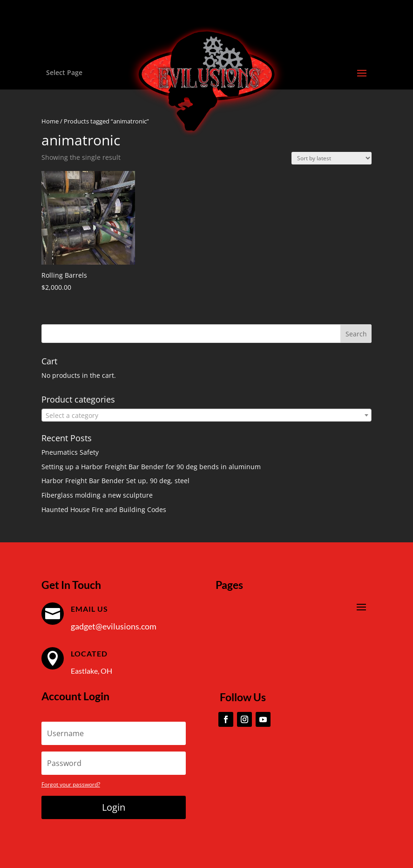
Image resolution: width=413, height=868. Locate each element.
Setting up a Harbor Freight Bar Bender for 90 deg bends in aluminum (151, 467)
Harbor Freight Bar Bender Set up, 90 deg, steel (115, 481)
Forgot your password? (71, 784)
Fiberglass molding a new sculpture (97, 495)
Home (50, 121)
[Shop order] (332, 158)
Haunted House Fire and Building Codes (104, 509)
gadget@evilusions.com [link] (114, 626)
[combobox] (207, 415)
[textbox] (207, 416)
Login (114, 807)
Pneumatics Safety (70, 452)
